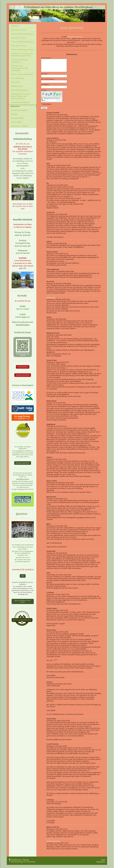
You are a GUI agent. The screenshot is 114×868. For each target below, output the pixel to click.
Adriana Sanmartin (53, 841)
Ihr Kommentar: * (46, 58)
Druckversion (15, 860)
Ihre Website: (45, 85)
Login (103, 860)
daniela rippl (51, 297)
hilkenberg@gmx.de (75, 37)
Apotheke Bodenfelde (23, 375)
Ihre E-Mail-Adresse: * (55, 79)
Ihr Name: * (45, 74)
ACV (23, 576)
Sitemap (26, 860)
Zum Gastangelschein (23, 463)
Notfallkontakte (23, 367)
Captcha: (50, 90)
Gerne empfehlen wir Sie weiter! (23, 601)
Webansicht (101, 862)
